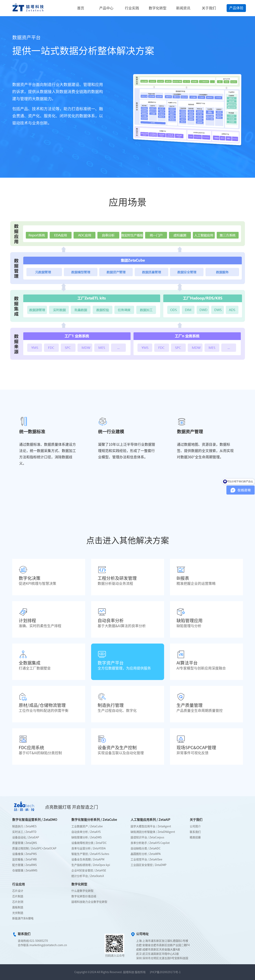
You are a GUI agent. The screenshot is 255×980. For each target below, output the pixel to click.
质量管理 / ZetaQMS (25, 843)
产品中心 (106, 8)
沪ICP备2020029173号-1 (165, 972)
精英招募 (195, 837)
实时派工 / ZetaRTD (24, 832)
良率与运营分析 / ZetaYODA (89, 848)
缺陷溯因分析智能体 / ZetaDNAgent (153, 832)
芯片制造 (18, 896)
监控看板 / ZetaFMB (24, 859)
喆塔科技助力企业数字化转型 (89, 902)
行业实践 (132, 8)
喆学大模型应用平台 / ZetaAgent (151, 826)
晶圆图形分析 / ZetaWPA (146, 854)
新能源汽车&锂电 (23, 918)
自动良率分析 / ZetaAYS (86, 832)
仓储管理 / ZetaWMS (25, 870)
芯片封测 (18, 902)
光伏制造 (18, 913)
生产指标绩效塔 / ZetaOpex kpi (91, 865)
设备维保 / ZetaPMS (24, 854)
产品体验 (236, 8)
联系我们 (195, 832)
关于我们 (209, 8)
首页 (81, 8)
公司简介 (195, 826)
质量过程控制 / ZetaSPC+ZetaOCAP (34, 848)
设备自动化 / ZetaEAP (26, 837)
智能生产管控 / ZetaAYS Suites (90, 854)
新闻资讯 (183, 8)
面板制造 (18, 907)
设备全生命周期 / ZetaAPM (88, 859)
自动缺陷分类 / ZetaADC (146, 848)
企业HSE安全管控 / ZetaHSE (89, 870)
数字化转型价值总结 (84, 896)
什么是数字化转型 (82, 891)
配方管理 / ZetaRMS (24, 865)
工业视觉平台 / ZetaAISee (146, 859)
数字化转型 (158, 8)
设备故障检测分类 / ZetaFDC (89, 843)
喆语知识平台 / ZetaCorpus (147, 837)
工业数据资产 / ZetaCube (87, 826)
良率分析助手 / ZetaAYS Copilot (150, 843)
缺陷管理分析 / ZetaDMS (86, 837)
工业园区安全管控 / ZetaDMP (149, 865)
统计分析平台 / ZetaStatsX (88, 876)
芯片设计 (18, 891)
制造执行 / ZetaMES (24, 826)
